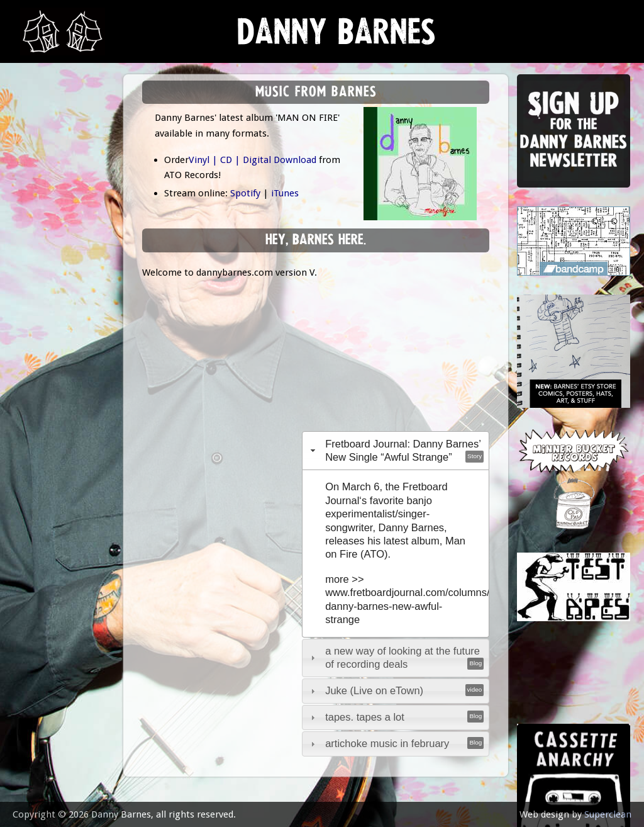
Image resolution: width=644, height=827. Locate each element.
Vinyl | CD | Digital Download (253, 160)
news (38, 130)
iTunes (285, 193)
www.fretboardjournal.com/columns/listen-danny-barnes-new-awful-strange (421, 606)
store (39, 255)
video (38, 285)
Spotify (245, 193)
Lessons (44, 223)
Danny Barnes (336, 37)
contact (45, 348)
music (38, 161)
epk (32, 316)
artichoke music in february (387, 743)
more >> (344, 579)
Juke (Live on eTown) (374, 690)
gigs (34, 192)
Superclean (608, 814)
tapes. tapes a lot (365, 717)
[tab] (396, 450)
